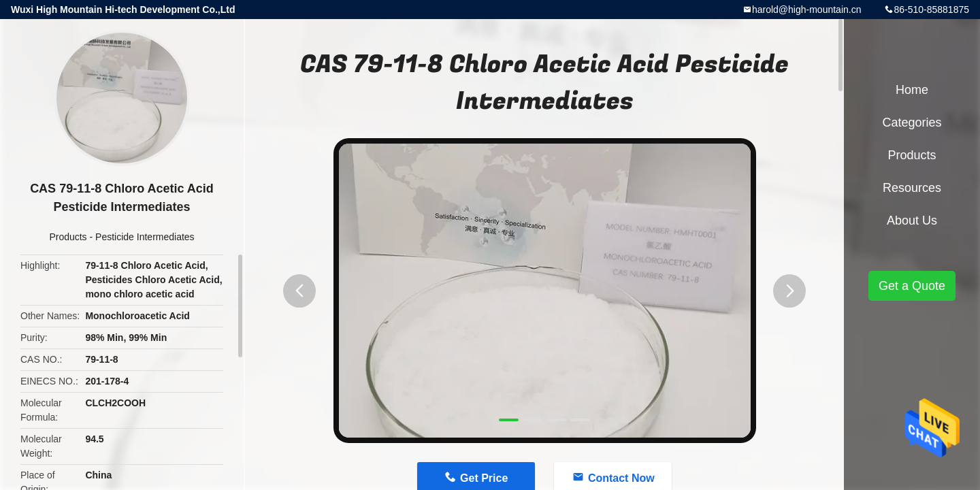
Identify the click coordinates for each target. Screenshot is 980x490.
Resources (912, 188)
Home (912, 90)
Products (68, 237)
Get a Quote (912, 286)
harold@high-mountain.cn (807, 10)
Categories (912, 122)
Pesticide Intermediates (145, 237)
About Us (912, 220)
